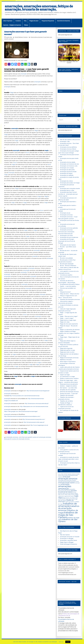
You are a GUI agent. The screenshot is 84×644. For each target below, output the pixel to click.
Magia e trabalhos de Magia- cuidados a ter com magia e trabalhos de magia (69, 333)
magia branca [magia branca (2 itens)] (61, 496)
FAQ (25, 21)
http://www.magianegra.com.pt (39, 425)
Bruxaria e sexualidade (66, 258)
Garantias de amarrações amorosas (70, 299)
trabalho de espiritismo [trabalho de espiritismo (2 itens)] (70, 502)
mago (16, 376)
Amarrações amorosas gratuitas (69, 228)
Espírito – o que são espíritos (68, 286)
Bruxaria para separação (67, 264)
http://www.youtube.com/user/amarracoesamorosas (24, 396)
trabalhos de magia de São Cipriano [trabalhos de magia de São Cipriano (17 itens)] (68, 515)
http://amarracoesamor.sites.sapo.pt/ (34, 422)
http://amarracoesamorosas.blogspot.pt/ (38, 391)
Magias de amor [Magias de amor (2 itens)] (66, 498)
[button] (59, 102)
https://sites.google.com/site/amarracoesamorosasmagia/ (21, 411)
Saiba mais (61, 642)
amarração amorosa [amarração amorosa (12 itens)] (68, 479)
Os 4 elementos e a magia (67, 377)
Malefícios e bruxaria (66, 360)
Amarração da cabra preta (67, 170)
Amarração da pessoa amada (68, 172)
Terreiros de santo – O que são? (69, 394)
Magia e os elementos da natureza (70, 330)
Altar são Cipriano (65, 535)
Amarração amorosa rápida (68, 162)
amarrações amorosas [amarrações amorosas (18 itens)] (65, 487)
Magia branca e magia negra (68, 320)
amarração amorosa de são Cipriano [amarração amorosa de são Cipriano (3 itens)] (67, 480)
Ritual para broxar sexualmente (69, 384)
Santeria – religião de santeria (68, 386)
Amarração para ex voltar (67, 190)
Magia (12, 93)
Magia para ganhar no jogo (67, 350)
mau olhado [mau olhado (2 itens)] (72, 498)
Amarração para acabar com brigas (70, 183)
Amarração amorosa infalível (68, 149)
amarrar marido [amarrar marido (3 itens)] (76, 474)
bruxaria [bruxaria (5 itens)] (74, 491)
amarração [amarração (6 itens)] (66, 477)
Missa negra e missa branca (68, 362)
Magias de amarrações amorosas (69, 358)
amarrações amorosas (12, 437)
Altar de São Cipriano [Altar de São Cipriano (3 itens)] (66, 474)
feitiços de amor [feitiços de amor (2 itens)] (72, 495)
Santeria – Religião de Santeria (12, 25)
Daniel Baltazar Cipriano (21, 37)
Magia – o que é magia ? (67, 318)
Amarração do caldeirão (67, 175)
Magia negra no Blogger (67, 542)
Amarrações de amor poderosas (69, 237)
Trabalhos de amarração (67, 395)
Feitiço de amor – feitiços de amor (70, 294)
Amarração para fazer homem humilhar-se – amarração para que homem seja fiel (68, 194)
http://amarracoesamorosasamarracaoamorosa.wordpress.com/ (22, 416)
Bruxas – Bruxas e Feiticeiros (68, 266)
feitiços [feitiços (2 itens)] (66, 495)
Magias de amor (34, 21)
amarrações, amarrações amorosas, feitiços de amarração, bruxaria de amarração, (39, 8)
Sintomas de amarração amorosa (69, 392)
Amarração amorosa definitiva (68, 147)
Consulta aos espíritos (66, 275)
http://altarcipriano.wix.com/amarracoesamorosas (34, 406)
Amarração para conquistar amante (70, 189)
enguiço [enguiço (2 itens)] (72, 493)
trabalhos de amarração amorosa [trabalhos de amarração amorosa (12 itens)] (69, 508)
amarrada (35, 256)
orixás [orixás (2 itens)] (76, 498)
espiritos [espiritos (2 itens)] (76, 493)
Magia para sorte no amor (67, 352)
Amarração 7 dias (65, 141)
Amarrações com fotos (66, 236)
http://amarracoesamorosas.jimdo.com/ (34, 419)
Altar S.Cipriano (8, 21)
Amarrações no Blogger (67, 538)
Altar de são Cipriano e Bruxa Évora (70, 140)
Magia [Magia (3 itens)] (77, 495)
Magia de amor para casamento (69, 324)
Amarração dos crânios (66, 181)
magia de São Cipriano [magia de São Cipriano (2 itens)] (69, 496)
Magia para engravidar (66, 348)
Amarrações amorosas (66, 215)
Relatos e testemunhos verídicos (69, 378)
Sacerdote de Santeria (63, 21)
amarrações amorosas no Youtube (70, 537)
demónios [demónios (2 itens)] (60, 493)
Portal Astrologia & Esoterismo (68, 544)
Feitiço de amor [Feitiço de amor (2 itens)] (61, 495)
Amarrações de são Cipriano (68, 245)
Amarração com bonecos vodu (69, 166)
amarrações (38, 82)
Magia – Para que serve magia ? (69, 316)
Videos (26, 25)
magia (6, 135)
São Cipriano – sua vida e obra (68, 388)
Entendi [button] (68, 642)
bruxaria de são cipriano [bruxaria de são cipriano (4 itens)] (65, 492)
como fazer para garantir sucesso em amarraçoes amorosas (35, 437)
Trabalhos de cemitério (66, 401)
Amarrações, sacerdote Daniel (68, 540)
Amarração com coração (67, 168)
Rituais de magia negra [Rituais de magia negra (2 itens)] (66, 499)
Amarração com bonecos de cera (69, 164)
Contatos (18, 21)
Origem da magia (65, 375)
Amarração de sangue (66, 173)
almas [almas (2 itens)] (59, 474)
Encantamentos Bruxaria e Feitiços (70, 284)
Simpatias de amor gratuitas (68, 390)
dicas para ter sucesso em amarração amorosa (17, 439)
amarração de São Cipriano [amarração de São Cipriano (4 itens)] (66, 483)
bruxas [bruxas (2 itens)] (75, 492)
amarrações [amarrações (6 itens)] (65, 484)
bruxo (28, 152)
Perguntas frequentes (48, 21)
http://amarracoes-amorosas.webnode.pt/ (37, 404)
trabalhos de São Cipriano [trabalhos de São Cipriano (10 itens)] (68, 520)
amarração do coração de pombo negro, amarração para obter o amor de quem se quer (68, 459)
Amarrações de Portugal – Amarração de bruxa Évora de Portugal (67, 241)
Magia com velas (65, 322)
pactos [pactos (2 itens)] (60, 499)
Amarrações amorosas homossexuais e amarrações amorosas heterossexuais (66, 232)
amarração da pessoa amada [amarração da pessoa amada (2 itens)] (64, 482)
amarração (24, 74)
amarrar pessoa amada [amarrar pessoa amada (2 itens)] (63, 475)
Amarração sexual (65, 213)
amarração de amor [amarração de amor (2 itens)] (75, 482)
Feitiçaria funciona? (65, 292)
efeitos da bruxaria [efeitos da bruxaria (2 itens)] (66, 493)
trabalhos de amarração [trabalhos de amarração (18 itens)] (68, 505)
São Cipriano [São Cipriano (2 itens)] (64, 500)
